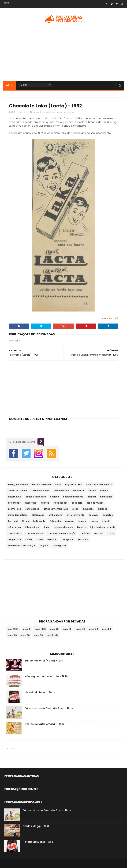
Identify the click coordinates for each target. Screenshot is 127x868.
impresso (69, 112)
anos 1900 (40, 629)
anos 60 (38, 112)
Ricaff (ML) (113, 318)
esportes (108, 515)
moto (111, 533)
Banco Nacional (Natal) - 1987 (44, 661)
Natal (58, 484)
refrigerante (14, 539)
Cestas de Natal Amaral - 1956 (44, 724)
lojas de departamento (103, 527)
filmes (25, 521)
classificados (60, 503)
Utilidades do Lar (41, 491)
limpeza (82, 527)
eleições (103, 509)
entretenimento (76, 515)
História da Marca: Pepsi (40, 692)
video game (59, 545)
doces (59, 112)
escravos (94, 515)
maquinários (15, 533)
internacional (32, 527)
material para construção (62, 533)
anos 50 (94, 629)
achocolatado (61, 491)
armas (92, 491)
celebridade (14, 503)
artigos (104, 491)
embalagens (55, 515)
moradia (99, 533)
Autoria (11, 749)
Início (9, 86)
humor (94, 521)
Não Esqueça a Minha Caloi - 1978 (46, 676)
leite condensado (63, 527)
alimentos (79, 491)
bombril (92, 497)
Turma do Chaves (18, 491)
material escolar (35, 533)
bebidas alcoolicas (73, 497)
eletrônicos (38, 515)
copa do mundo (95, 503)
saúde (29, 539)
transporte (67, 539)
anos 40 (80, 629)
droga (75, 509)
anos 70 (12, 635)
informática (14, 527)
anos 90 (38, 635)
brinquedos (106, 497)
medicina (85, 533)
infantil (106, 521)
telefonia (52, 539)
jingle (47, 527)
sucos (40, 539)
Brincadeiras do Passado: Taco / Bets (49, 708)
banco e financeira (36, 497)
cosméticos (14, 509)
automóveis (15, 497)
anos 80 (25, 635)
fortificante (39, 521)
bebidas (54, 497)
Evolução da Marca (18, 484)
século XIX (53, 635)
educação (88, 509)
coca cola (77, 503)
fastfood (13, 521)
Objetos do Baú (74, 484)
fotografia (55, 521)
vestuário (83, 539)
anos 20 (54, 629)
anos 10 (27, 629)
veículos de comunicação (22, 545)
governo (70, 521)
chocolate (49, 112)
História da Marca (42, 484)
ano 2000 (13, 629)
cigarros (45, 503)
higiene (83, 521)
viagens (44, 545)
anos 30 (67, 629)
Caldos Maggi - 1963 (36, 826)
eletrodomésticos (18, 515)
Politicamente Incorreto (99, 484)
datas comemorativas (56, 509)
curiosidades (32, 509)
